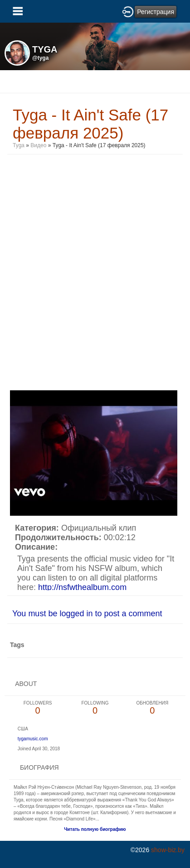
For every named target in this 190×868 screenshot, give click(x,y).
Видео (38, 145)
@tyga (40, 58)
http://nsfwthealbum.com (82, 587)
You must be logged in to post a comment (87, 614)
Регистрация (156, 12)
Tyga (19, 145)
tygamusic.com (33, 739)
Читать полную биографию (95, 829)
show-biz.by (168, 850)
